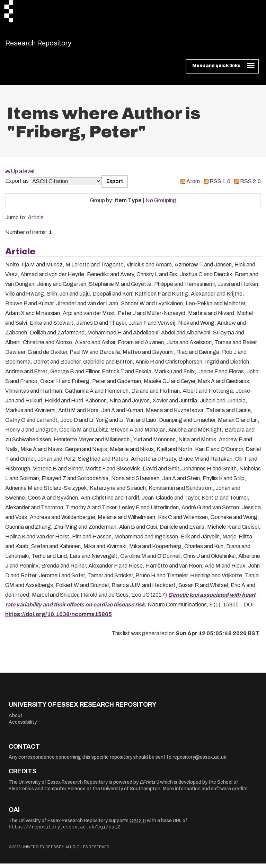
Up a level (23, 175)
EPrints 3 (149, 786)
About (16, 720)
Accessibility (23, 727)
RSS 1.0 (220, 186)
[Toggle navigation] (222, 71)
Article (36, 222)
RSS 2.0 (250, 186)
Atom (193, 186)
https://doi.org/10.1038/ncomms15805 (59, 619)
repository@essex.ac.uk (199, 762)
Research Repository (54, 45)
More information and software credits (205, 793)
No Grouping (161, 205)
